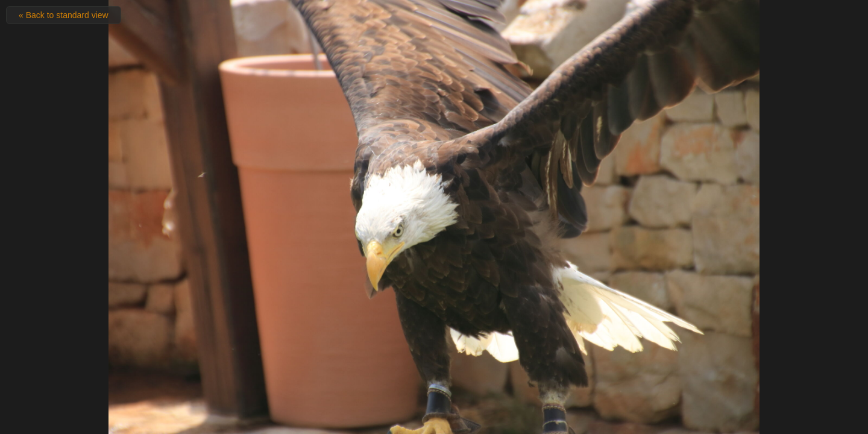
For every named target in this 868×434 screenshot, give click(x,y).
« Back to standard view (64, 15)
